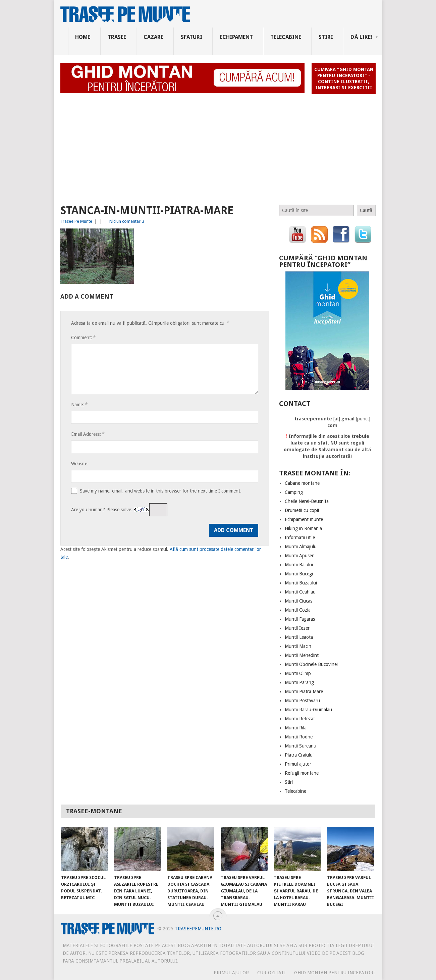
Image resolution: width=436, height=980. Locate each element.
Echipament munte (304, 519)
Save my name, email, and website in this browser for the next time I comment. (161, 491)
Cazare (153, 37)
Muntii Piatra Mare (304, 691)
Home (83, 37)
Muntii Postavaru (302, 701)
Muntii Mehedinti (302, 655)
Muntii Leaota (299, 637)
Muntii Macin (298, 646)
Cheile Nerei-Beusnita (307, 501)
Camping (294, 492)
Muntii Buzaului (301, 583)
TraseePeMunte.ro (198, 929)
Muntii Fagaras (300, 619)
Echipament (236, 37)
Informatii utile (300, 537)
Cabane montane (302, 483)
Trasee (117, 37)
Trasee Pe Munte (76, 221)
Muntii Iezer (297, 628)
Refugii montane (302, 773)
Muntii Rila (296, 728)
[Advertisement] (218, 146)
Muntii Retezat (300, 719)
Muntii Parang (299, 682)
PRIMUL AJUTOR (231, 973)
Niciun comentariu (127, 221)
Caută (366, 210)
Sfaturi (192, 37)
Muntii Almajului (301, 547)
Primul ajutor (298, 764)
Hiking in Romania (303, 528)
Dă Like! (361, 37)
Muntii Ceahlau (300, 592)
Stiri (326, 37)
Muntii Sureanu (301, 746)
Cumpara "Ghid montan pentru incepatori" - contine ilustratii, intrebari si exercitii (344, 79)
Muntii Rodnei (299, 737)
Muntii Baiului (299, 565)
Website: (80, 464)
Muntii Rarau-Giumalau (308, 710)
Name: (79, 404)
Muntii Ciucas (298, 601)
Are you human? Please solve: (119, 510)
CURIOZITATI (271, 973)
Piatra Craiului (299, 755)
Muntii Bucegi (299, 574)
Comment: (83, 337)
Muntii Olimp (298, 673)
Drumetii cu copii (302, 510)
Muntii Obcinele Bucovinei (311, 664)
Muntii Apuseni (300, 556)
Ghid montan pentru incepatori (335, 973)
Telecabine (286, 37)
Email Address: (88, 434)
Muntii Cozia (298, 610)
